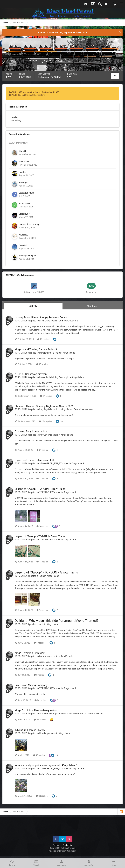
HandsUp (44, 733)
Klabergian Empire (27, 256)
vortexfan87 (24, 203)
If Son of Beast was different (31, 374)
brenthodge (45, 656)
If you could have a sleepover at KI (34, 460)
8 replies (39, 675)
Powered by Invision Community (63, 851)
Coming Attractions (69, 321)
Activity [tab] (33, 306)
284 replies (45, 421)
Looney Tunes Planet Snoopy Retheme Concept (42, 317)
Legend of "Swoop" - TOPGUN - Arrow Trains (40, 489)
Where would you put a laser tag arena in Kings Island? (46, 765)
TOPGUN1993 (22, 321)
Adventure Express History (30, 730)
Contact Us (68, 845)
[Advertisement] (63, 828)
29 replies (43, 339)
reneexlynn (24, 162)
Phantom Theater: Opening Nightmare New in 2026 (44, 406)
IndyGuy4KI (24, 183)
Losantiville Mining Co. (51, 377)
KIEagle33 (23, 235)
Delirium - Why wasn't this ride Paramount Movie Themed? (56, 621)
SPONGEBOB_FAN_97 (50, 464)
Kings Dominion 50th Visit (30, 653)
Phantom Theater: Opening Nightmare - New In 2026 (62, 33)
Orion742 (23, 245)
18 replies (40, 643)
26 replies (40, 700)
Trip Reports (67, 656)
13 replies (42, 364)
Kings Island (69, 353)
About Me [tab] (92, 306)
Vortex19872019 (27, 193)
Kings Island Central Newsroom (77, 409)
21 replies (42, 450)
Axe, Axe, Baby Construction (31, 431)
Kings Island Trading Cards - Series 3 (36, 349)
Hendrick (23, 172)
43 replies (39, 755)
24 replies (42, 796)
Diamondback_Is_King (29, 224)
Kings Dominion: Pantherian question (36, 710)
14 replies (46, 396)
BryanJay (44, 321)
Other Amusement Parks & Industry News (82, 714)
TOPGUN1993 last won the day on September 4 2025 (34, 92)
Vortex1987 (24, 214)
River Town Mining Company (31, 685)
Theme (57, 845)
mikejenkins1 (46, 353)
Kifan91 (22, 151)
